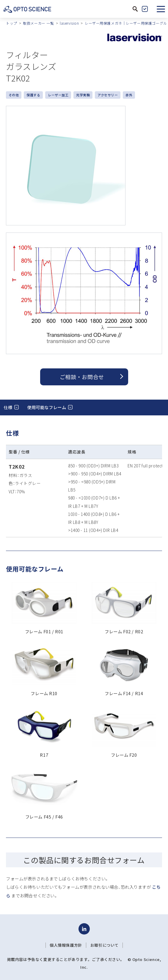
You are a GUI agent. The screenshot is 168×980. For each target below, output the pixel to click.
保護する (33, 95)
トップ (12, 23)
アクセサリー (108, 95)
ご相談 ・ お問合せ (82, 377)
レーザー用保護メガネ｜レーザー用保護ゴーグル (126, 23)
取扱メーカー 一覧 (38, 23)
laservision (69, 23)
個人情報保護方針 (66, 945)
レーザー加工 (58, 95)
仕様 (8, 407)
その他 (14, 95)
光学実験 (83, 95)
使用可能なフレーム (47, 407)
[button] (161, 9)
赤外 (129, 95)
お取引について (105, 945)
